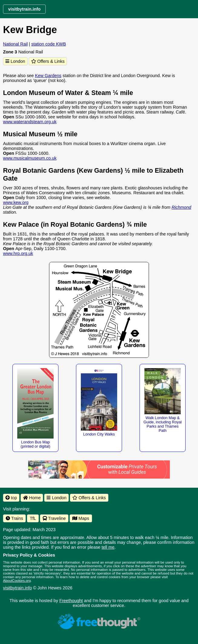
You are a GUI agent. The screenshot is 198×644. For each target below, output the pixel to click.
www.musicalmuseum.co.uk (30, 158)
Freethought (71, 601)
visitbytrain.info (17, 588)
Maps (81, 518)
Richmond (181, 207)
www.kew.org (16, 202)
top (11, 498)
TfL (33, 518)
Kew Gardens (48, 76)
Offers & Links (48, 61)
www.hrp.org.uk (18, 253)
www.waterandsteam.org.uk (30, 122)
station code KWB (48, 44)
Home (32, 498)
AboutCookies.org (17, 581)
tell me (108, 547)
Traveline (54, 518)
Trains (14, 518)
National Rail (15, 44)
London (15, 61)
